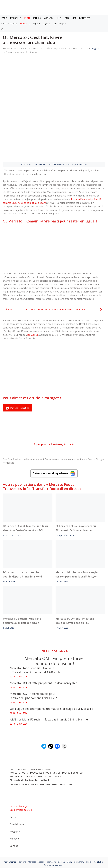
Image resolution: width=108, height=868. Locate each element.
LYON (27, 18)
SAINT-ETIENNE (9, 24)
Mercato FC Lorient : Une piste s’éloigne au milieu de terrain (22, 586)
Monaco (14, 804)
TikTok (89, 827)
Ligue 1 (37, 24)
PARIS (4, 18)
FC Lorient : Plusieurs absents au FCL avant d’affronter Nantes (76, 494)
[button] (2, 29)
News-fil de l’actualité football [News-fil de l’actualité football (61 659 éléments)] (29, 746)
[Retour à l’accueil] (54, 6)
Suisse (13, 783)
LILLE (58, 18)
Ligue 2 (46, 24)
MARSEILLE (16, 18)
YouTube (98, 827)
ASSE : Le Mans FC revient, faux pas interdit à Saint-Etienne (49, 685)
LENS (66, 18)
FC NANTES (85, 18)
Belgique (15, 797)
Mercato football (36, 827)
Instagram (79, 827)
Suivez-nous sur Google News (54, 439)
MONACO (48, 18)
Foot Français (59, 24)
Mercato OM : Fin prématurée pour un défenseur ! (54, 627)
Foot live (22, 827)
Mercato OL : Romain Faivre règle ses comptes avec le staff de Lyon (77, 540)
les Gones (33, 300)
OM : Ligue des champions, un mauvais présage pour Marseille (51, 674)
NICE (74, 18)
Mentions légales (12, 838)
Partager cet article (17, 374)
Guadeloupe (17, 790)
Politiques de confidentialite (71, 838)
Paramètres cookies (54, 831)
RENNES (37, 18)
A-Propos (32, 838)
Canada (14, 811)
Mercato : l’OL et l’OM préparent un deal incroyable (44, 649)
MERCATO (25, 24)
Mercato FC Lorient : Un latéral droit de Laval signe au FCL (75, 586)
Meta (69, 827)
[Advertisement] (54, 213)
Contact (47, 838)
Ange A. (69, 410)
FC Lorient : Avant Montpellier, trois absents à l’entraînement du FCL (25, 494)
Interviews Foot (54, 827)
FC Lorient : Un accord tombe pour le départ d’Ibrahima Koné (22, 540)
